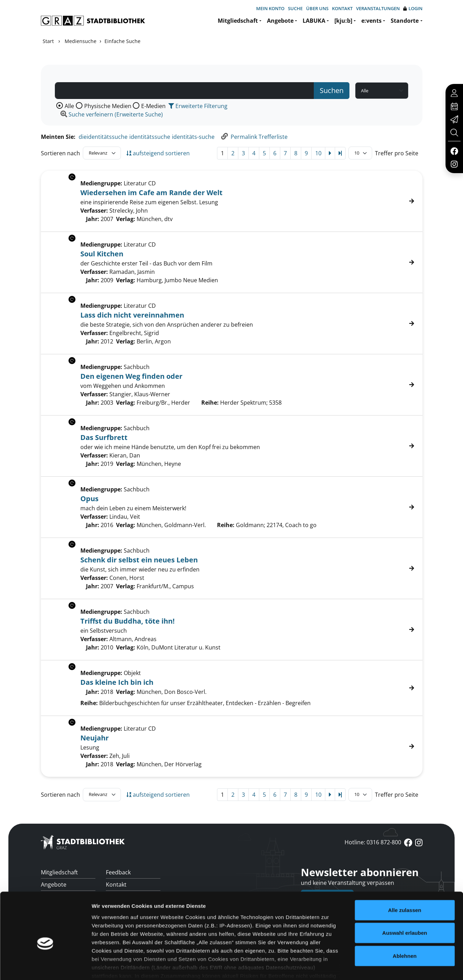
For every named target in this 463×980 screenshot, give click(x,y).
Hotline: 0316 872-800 (373, 842)
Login (413, 9)
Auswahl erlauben (405, 896)
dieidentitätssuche (103, 137)
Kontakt (342, 8)
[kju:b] (343, 21)
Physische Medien (108, 106)
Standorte (405, 21)
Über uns (317, 8)
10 (318, 153)
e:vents (371, 21)
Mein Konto (270, 8)
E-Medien (153, 106)
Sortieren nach (60, 153)
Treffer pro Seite (397, 153)
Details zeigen (372, 966)
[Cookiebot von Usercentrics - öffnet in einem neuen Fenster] (45, 966)
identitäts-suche (193, 137)
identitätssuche (150, 137)
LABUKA (314, 21)
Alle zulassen (404, 873)
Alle (69, 106)
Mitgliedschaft (238, 21)
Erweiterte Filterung (198, 106)
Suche (295, 8)
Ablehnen (405, 919)
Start (48, 41)
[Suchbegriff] (185, 91)
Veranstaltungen (378, 8)
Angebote (280, 21)
